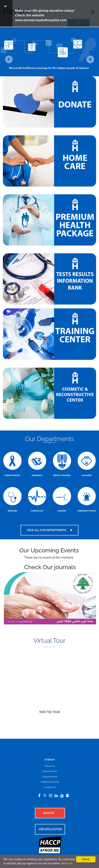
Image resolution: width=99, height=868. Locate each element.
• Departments (49, 777)
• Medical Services (50, 782)
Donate (49, 813)
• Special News (49, 771)
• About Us (49, 766)
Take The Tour (49, 712)
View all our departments (50, 530)
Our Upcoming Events (49, 550)
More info (67, 863)
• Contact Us (50, 787)
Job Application (50, 829)
